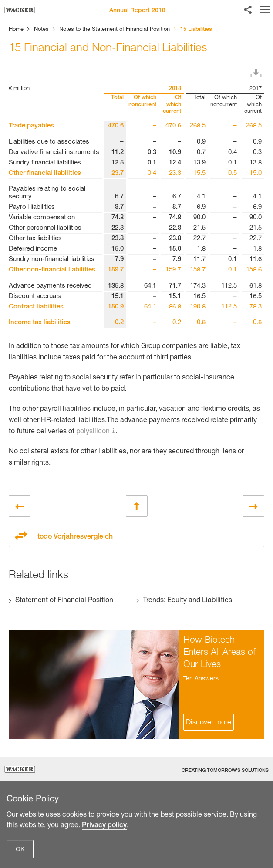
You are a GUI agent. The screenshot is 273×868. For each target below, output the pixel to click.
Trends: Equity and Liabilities (187, 601)
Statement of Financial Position (64, 601)
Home (16, 30)
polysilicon (93, 432)
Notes (41, 30)
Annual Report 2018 (137, 11)
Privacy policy (104, 860)
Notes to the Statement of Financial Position (115, 30)
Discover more (209, 723)
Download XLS (258, 74)
